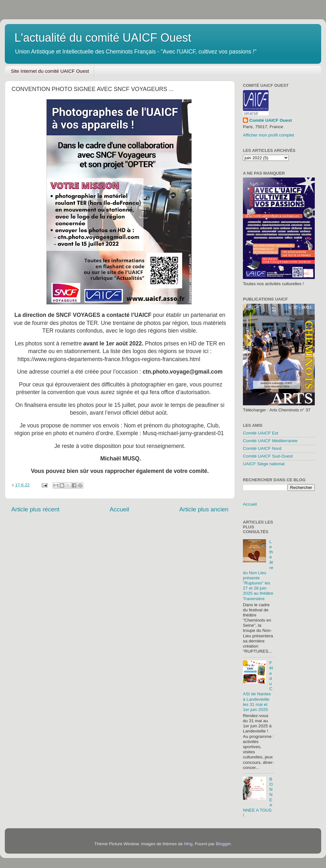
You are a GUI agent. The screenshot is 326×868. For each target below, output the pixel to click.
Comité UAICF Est (261, 433)
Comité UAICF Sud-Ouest (268, 456)
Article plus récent (35, 509)
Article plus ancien (204, 509)
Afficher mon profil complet (269, 135)
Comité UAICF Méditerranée (270, 441)
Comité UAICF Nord (262, 448)
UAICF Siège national (264, 464)
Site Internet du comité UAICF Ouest (50, 71)
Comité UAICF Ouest (271, 120)
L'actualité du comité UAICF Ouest (103, 38)
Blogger (223, 844)
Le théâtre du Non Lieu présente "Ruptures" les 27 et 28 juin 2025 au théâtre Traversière (258, 570)
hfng (188, 844)
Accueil (119, 509)
